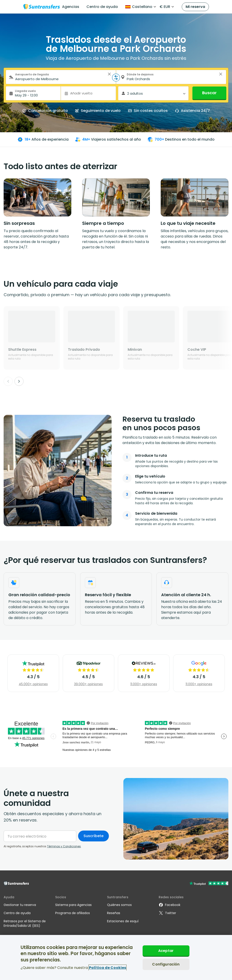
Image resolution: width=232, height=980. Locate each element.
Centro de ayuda (102, 7)
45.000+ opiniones (33, 684)
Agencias (71, 7)
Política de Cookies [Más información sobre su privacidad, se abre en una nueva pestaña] (108, 968)
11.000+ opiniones (144, 684)
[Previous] (8, 381)
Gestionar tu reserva (20, 905)
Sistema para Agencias (73, 905)
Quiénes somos (119, 905)
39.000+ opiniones (88, 684)
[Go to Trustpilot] (209, 884)
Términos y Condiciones (64, 846)
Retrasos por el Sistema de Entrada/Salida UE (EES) (25, 923)
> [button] (109, 74)
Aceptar (166, 951)
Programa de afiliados (73, 913)
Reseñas (114, 913)
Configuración (166, 964)
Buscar (209, 93)
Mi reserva (195, 7)
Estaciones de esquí (123, 921)
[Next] (19, 381)
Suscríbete (93, 836)
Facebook (170, 905)
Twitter (167, 913)
